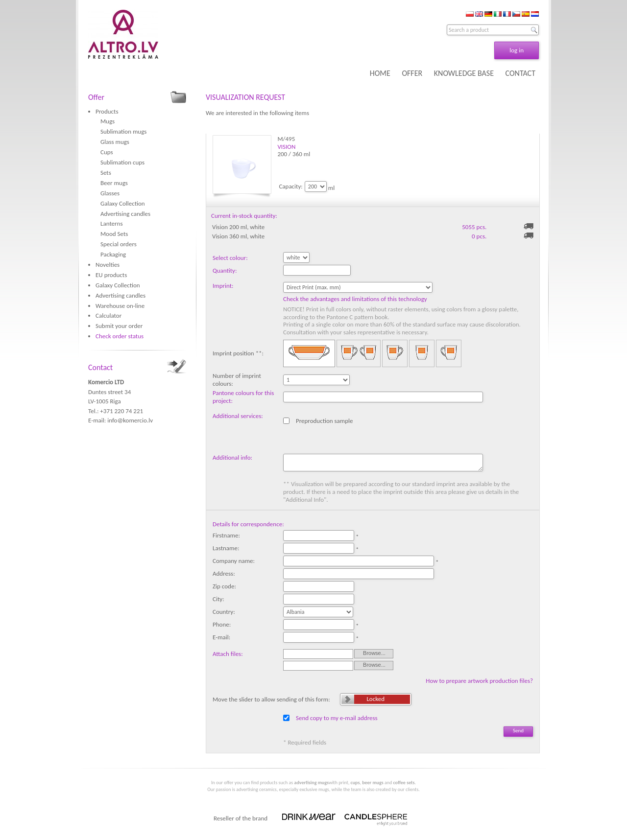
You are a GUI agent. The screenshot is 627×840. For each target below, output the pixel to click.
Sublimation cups (122, 162)
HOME (380, 73)
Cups (107, 152)
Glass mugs (115, 142)
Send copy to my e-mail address (337, 718)
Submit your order (119, 326)
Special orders (119, 244)
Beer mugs (114, 183)
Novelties (108, 265)
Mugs (108, 121)
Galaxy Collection (123, 203)
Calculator (109, 315)
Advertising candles (125, 214)
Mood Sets (114, 234)
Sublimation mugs (123, 131)
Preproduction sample (325, 421)
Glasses (110, 193)
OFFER (412, 73)
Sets (106, 173)
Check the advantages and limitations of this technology (355, 299)
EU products (111, 275)
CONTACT (520, 73)
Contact (100, 367)
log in (517, 50)
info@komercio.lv (130, 420)
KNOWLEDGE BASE (464, 73)
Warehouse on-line (120, 306)
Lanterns (112, 223)
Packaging (113, 254)
